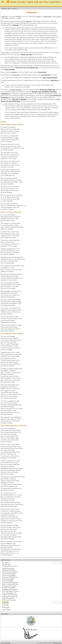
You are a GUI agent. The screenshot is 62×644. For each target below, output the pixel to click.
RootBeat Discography (9, 588)
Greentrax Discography (9, 575)
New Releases (6, 564)
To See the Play (42, 72)
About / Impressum (5, 643)
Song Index (5, 602)
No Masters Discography (9, 586)
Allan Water (54, 80)
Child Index (5, 604)
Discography (6, 563)
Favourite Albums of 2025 (10, 566)
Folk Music (4, 9)
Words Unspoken (10, 70)
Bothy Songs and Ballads (50, 78)
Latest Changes (6, 610)
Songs (9, 9)
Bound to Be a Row (27, 55)
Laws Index (5, 606)
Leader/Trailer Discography (10, 582)
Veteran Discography (8, 598)
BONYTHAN (48, 17)
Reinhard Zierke (57, 643)
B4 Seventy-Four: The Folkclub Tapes (27, 68)
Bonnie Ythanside (16, 90)
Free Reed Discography (9, 574)
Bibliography (6, 607)
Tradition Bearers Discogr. (10, 595)
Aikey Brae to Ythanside (19, 99)
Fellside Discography (8, 568)
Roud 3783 (5, 17)
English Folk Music (6, 560)
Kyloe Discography (8, 581)
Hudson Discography (8, 579)
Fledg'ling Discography (9, 570)
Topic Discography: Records (10, 591)
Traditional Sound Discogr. (10, 596)
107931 (59, 17)
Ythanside (28, 21)
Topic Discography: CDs (9, 593)
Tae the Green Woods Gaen (47, 90)
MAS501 (19, 17)
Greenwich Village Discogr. (10, 577)
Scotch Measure (46, 75)
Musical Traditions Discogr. (10, 584)
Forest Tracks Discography (10, 572)
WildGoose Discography (9, 600)
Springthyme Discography (10, 589)
